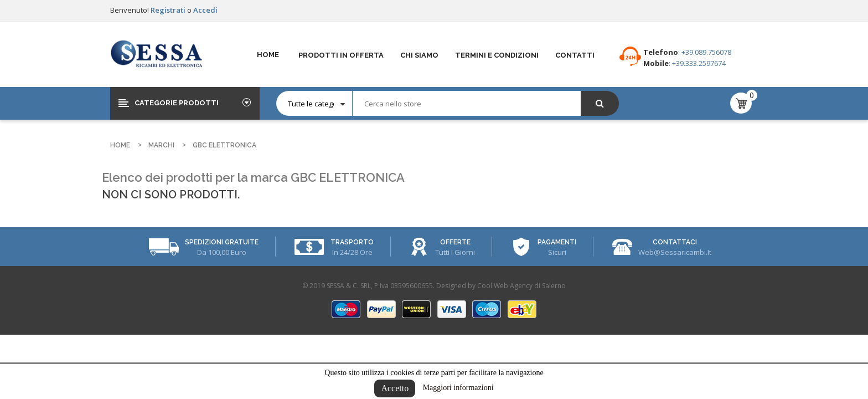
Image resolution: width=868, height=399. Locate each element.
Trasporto (352, 242)
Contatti (575, 55)
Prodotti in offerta (341, 55)
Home (268, 55)
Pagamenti (557, 242)
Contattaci (675, 242)
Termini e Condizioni (497, 55)
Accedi (205, 10)
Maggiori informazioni (458, 388)
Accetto (395, 388)
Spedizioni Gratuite (222, 242)
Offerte (455, 242)
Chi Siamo (419, 55)
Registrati (169, 10)
